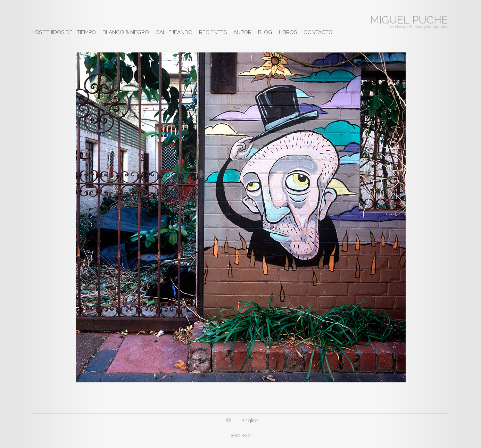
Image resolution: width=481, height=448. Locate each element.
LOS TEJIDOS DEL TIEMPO (64, 32)
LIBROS (288, 32)
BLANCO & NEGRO (126, 32)
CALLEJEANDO (174, 32)
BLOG (265, 32)
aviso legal (241, 435)
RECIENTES (213, 32)
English (250, 421)
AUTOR (242, 32)
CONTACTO (318, 32)
